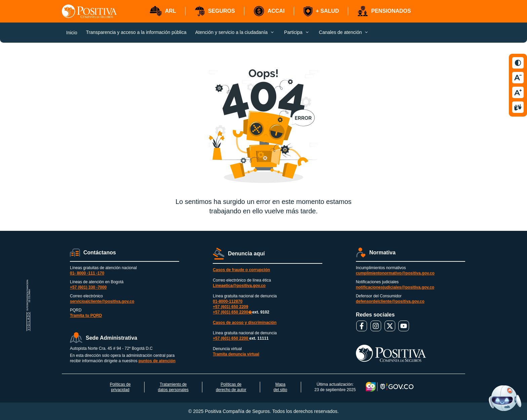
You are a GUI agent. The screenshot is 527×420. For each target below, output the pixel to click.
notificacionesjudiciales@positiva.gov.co (395, 287)
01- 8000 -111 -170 (87, 273)
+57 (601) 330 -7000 (88, 287)
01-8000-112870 (228, 301)
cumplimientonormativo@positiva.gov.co (395, 273)
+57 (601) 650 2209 (230, 307)
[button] (163, 11)
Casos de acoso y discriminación (245, 323)
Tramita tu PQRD (86, 316)
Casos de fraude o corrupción (241, 270)
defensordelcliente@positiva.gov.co (390, 301)
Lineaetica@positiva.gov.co (239, 286)
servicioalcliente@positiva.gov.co (102, 301)
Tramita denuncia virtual (236, 354)
